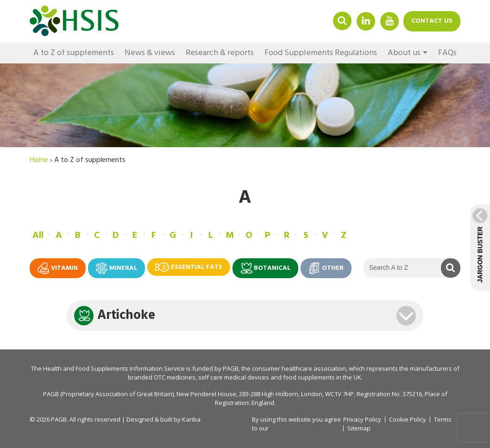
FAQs (447, 53)
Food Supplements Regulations (321, 53)
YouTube (389, 21)
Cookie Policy (408, 420)
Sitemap (359, 428)
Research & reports (220, 53)
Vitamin (58, 268)
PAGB (231, 368)
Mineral (116, 268)
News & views (150, 53)
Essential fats (189, 267)
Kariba (191, 419)
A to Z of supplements (74, 53)
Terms (443, 420)
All (38, 236)
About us (404, 53)
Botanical (265, 268)
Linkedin (366, 21)
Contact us (432, 21)
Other (326, 268)
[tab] (245, 316)
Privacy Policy (362, 419)
